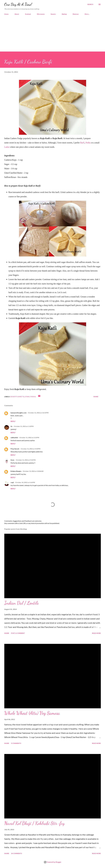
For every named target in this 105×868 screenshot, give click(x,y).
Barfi (82, 143)
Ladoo (7, 147)
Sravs (12, 460)
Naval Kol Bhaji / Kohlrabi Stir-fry (34, 823)
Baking (64, 14)
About (17, 14)
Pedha (88, 143)
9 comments (16, 743)
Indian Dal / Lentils (21, 603)
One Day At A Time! (18, 4)
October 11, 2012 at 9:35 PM (26, 460)
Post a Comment (18, 633)
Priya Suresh (15, 449)
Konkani (28, 14)
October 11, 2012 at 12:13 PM (38, 413)
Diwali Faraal (31, 397)
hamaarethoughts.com (19, 413)
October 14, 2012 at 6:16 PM (25, 482)
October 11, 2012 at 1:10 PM (24, 426)
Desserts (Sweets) (17, 397)
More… (87, 14)
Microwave (41, 14)
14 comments (16, 853)
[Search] (90, 4)
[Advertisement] (53, 32)
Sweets (53, 14)
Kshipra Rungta (16, 471)
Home (6, 14)
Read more (96, 633)
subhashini (14, 438)
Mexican (76, 14)
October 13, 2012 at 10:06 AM (33, 471)
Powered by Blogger (53, 862)
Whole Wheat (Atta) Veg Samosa (32, 713)
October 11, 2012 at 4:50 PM (31, 449)
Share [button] (96, 397)
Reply (13, 421)
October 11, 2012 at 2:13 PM (29, 438)
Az (11, 426)
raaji (12, 482)
